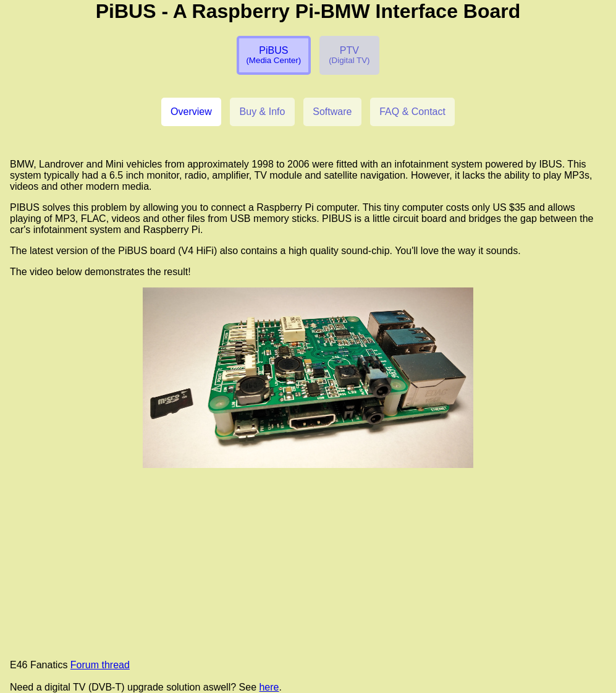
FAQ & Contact (412, 112)
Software (332, 112)
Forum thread (100, 665)
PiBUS (273, 55)
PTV (349, 55)
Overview (191, 112)
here (269, 687)
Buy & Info (263, 112)
